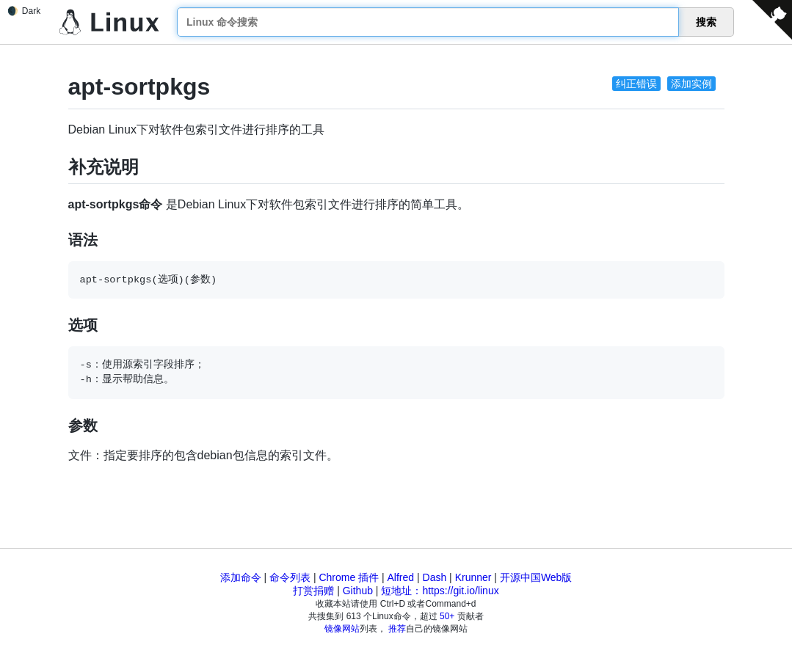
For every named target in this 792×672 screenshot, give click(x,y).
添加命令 (241, 577)
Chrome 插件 (349, 577)
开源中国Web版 (536, 577)
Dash (435, 577)
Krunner (473, 577)
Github (358, 591)
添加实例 (691, 84)
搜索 (706, 22)
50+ (447, 616)
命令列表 (290, 577)
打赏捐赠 (313, 591)
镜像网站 (342, 629)
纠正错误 (636, 84)
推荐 (397, 629)
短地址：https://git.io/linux (440, 591)
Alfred (401, 577)
